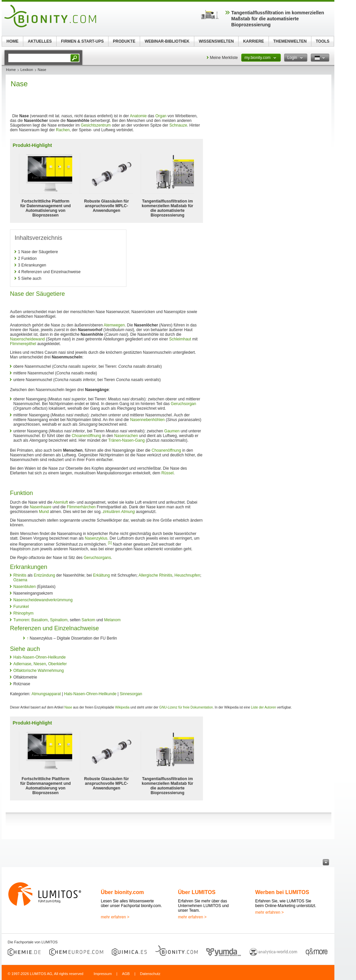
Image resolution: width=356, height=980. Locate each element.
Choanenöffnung (86, 436)
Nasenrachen (126, 436)
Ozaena (20, 580)
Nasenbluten (24, 587)
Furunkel (21, 607)
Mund (44, 512)
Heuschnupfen (187, 575)
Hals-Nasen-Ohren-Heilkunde (39, 657)
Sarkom (88, 620)
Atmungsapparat (46, 694)
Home (11, 70)
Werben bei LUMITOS (282, 892)
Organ (161, 116)
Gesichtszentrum (96, 125)
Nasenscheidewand (27, 339)
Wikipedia (122, 707)
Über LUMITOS (197, 892)
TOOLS (323, 41)
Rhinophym (23, 613)
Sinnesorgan (131, 694)
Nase (68, 707)
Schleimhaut (180, 339)
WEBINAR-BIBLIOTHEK (167, 41)
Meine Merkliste (224, 58)
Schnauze (178, 125)
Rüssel (168, 473)
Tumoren (21, 620)
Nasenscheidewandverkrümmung (43, 600)
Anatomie (138, 116)
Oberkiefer (58, 664)
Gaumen (172, 431)
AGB (126, 974)
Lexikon (27, 70)
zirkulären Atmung (119, 512)
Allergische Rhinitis (155, 575)
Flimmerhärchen (81, 507)
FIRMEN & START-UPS (82, 41)
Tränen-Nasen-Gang (126, 440)
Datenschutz (150, 974)
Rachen (63, 130)
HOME (13, 41)
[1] (110, 543)
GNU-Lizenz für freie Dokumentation (186, 707)
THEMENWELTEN (290, 41)
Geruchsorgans (97, 558)
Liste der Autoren (264, 707)
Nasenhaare (40, 507)
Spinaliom (59, 620)
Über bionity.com (122, 892)
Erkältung (102, 575)
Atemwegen (114, 325)
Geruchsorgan (183, 404)
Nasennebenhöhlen (147, 420)
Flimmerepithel (23, 344)
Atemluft (61, 502)
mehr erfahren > (115, 917)
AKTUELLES (40, 41)
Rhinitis (20, 575)
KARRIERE (254, 41)
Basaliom (39, 620)
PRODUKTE (124, 41)
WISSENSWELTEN (216, 41)
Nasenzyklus (96, 538)
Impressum (102, 974)
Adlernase (22, 664)
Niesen (40, 664)
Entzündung (44, 575)
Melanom (112, 620)
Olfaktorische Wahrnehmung (39, 671)
